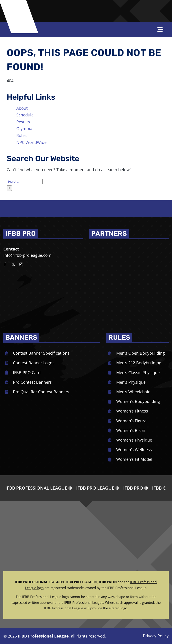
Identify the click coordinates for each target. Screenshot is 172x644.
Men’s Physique (131, 382)
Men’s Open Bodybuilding (141, 353)
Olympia (24, 128)
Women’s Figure (131, 421)
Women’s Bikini (131, 430)
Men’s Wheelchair (133, 392)
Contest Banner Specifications (41, 353)
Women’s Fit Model (134, 459)
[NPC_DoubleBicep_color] (108, 246)
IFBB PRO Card (27, 373)
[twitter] (13, 264)
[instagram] (21, 264)
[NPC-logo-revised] (68, 7)
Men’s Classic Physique (138, 373)
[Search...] (25, 181)
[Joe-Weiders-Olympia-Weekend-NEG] (111, 7)
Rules (21, 135)
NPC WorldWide (31, 142)
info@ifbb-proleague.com (27, 255)
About (22, 108)
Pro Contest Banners (32, 382)
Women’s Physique (134, 440)
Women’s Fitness (132, 411)
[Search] (9, 188)
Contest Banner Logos (34, 363)
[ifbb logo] (21, 10)
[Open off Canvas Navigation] (162, 29)
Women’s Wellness (134, 450)
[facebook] (5, 264)
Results (23, 122)
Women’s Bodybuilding (138, 401)
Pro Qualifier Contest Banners (41, 392)
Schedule (25, 115)
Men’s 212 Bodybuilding (139, 363)
